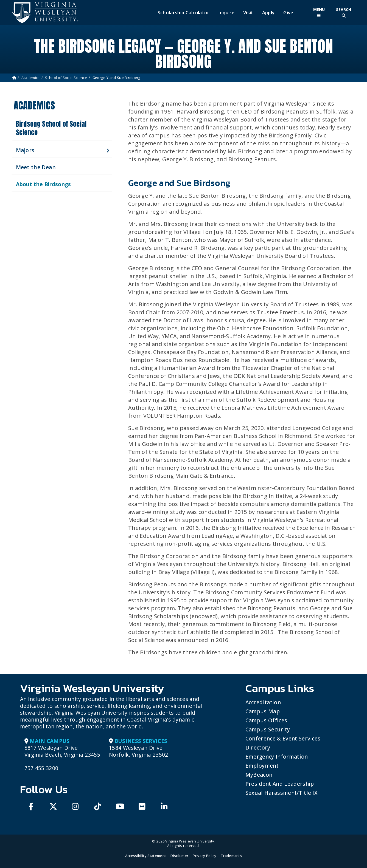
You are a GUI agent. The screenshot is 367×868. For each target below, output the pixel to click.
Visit (248, 13)
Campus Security (268, 729)
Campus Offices (266, 720)
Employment (262, 766)
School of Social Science (66, 78)
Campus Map (263, 711)
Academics (31, 78)
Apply (268, 13)
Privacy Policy (204, 856)
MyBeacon (259, 775)
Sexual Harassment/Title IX (281, 793)
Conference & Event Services (283, 738)
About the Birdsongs (44, 184)
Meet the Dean (36, 167)
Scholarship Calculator (183, 13)
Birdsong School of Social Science (51, 128)
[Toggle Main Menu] (319, 12)
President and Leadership (280, 784)
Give (288, 13)
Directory (258, 747)
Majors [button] (25, 150)
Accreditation (263, 702)
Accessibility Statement (146, 856)
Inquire (226, 13)
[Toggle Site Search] (344, 12)
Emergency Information (277, 757)
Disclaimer (179, 856)
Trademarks (231, 856)
